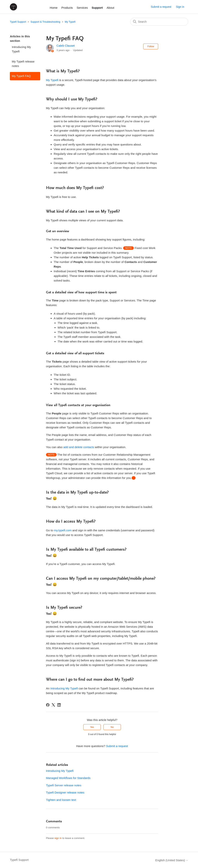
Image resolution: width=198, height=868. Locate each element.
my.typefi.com (63, 530)
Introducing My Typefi (21, 49)
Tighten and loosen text (61, 800)
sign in (58, 838)
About (111, 8)
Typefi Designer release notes (65, 792)
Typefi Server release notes (64, 785)
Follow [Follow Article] (151, 46)
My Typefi (70, 22)
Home (54, 8)
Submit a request (161, 7)
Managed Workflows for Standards (68, 778)
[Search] (159, 22)
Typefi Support (18, 22)
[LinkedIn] (59, 705)
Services (82, 8)
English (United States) (172, 860)
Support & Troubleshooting (45, 22)
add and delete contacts (79, 447)
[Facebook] (48, 705)
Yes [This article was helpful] (92, 727)
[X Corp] (53, 705)
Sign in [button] (180, 7)
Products (67, 8)
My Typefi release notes (23, 64)
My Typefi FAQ (21, 76)
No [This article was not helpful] (112, 727)
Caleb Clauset (66, 46)
